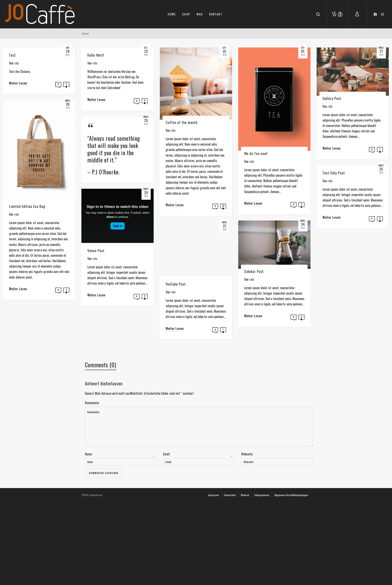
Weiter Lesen (18, 83)
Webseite (247, 522)
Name (88, 522)
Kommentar (92, 471)
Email (166, 522)
